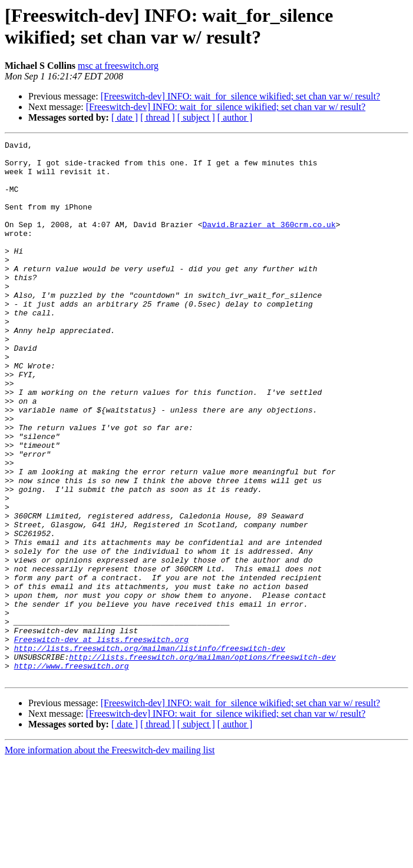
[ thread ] (158, 117)
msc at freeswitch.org (118, 66)
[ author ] (235, 117)
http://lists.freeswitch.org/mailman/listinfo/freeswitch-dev (150, 750)
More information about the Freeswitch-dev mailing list (110, 858)
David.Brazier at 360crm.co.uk (269, 242)
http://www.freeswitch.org (72, 771)
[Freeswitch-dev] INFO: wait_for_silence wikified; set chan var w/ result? (241, 96)
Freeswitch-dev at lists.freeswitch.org (101, 740)
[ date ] (125, 117)
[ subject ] (196, 117)
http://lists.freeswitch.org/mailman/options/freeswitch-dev (202, 761)
